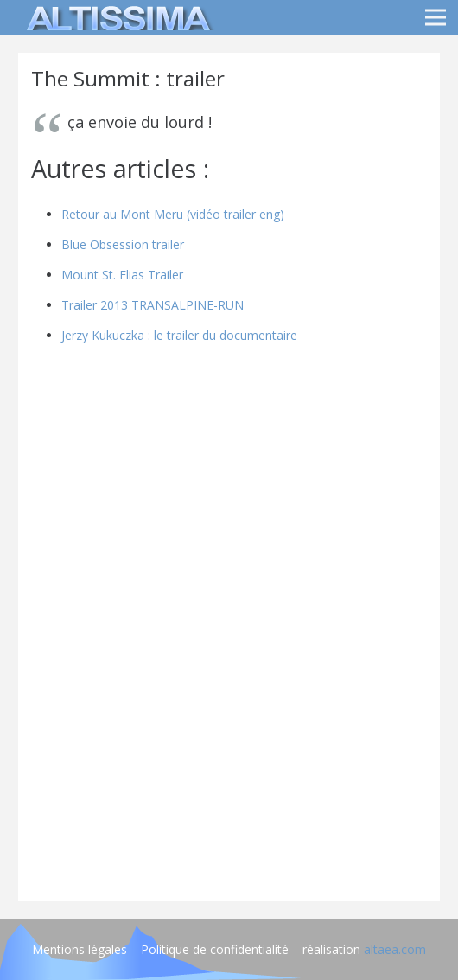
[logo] (116, 17)
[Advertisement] (229, 767)
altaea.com (395, 949)
